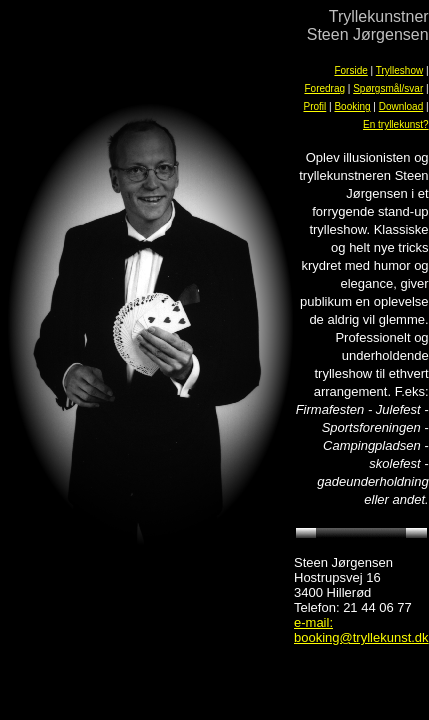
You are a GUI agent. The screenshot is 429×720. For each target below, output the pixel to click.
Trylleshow (399, 70)
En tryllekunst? (396, 124)
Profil (314, 106)
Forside (350, 70)
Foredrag (324, 88)
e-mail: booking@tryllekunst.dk (361, 630)
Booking (352, 106)
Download (401, 106)
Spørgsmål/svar (388, 88)
